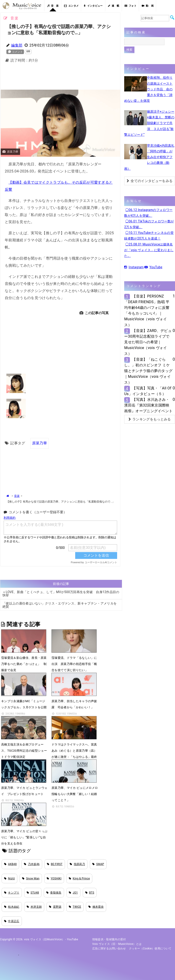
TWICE (75, 907)
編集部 (17, 45)
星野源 (55, 907)
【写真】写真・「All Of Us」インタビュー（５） (148, 391)
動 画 (148, 6)
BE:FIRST (55, 864)
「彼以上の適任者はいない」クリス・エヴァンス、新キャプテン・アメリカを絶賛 (60, 605)
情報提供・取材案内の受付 (109, 939)
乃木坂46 (32, 864)
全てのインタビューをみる (150, 181)
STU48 (33, 893)
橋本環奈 (96, 907)
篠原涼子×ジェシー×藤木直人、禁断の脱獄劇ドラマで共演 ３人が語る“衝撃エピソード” (149, 123)
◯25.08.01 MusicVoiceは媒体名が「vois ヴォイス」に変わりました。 (149, 250)
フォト (131, 6)
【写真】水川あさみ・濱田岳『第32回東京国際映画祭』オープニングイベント (148, 405)
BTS (90, 893)
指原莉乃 (77, 864)
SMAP (98, 864)
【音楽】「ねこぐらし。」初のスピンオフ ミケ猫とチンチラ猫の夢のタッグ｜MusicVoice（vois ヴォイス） (148, 371)
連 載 (114, 6)
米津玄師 (34, 907)
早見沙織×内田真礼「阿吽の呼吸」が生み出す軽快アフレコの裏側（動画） (149, 157)
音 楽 (53, 6)
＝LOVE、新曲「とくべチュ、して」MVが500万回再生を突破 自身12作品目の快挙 (61, 594)
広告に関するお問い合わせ (109, 949)
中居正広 (12, 921)
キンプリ (12, 893)
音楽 (17, 496)
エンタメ (71, 6)
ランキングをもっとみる (150, 419)
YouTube (153, 267)
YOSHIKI (54, 878)
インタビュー (93, 6)
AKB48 (10, 864)
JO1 (73, 893)
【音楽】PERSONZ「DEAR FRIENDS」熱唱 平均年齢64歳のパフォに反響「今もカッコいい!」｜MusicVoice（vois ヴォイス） (147, 311)
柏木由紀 (12, 907)
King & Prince (79, 878)
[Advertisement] (75, 78)
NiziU (9, 878)
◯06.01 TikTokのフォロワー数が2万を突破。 (149, 224)
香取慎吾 (54, 893)
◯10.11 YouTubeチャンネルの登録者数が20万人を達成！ (149, 236)
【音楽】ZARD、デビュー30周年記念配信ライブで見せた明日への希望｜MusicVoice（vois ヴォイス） (148, 342)
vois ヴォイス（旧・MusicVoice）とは (117, 944)
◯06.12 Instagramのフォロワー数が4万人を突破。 (148, 213)
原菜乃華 (40, 443)
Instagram (134, 267)
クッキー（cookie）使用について (150, 949)
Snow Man (31, 878)
